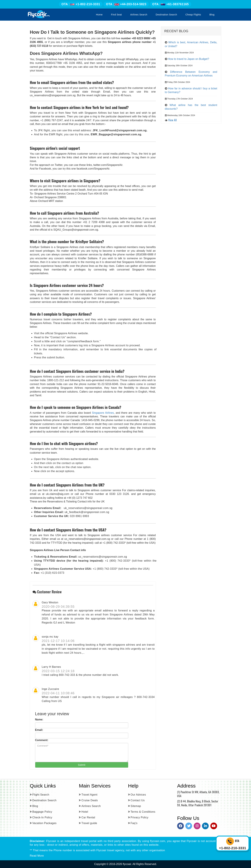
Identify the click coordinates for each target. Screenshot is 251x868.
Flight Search (41, 795)
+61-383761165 (170, 4)
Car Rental (88, 817)
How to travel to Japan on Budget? (189, 59)
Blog (212, 15)
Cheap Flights (193, 15)
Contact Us (138, 800)
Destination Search (166, 15)
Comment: (42, 740)
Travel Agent (89, 795)
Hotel (85, 812)
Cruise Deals (90, 800)
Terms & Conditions (143, 812)
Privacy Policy (140, 817)
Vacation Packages (44, 823)
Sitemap (136, 806)
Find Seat (116, 15)
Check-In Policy (42, 817)
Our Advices (138, 795)
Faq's (134, 823)
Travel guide (89, 823)
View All (173, 120)
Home (99, 15)
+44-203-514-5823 (126, 4)
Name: (39, 720)
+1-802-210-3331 (81, 4)
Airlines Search (139, 15)
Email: (39, 730)
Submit (82, 765)
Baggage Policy (42, 812)
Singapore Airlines (103, 413)
